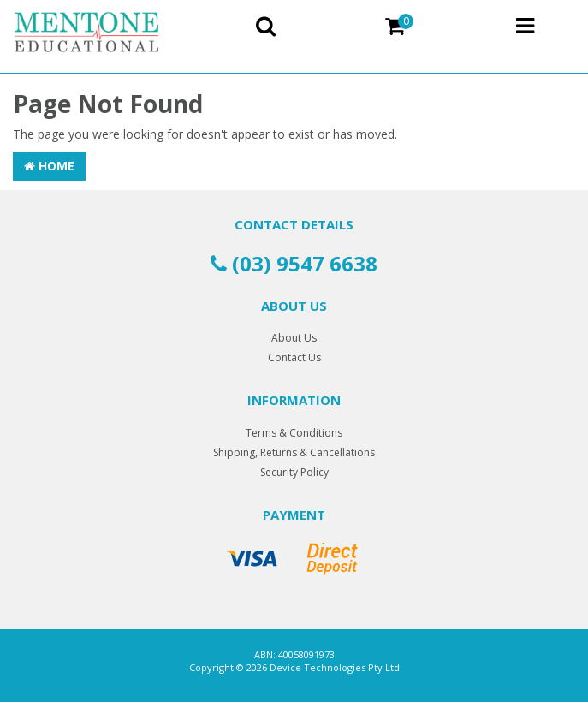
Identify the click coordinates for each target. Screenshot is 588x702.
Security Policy (294, 472)
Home (49, 166)
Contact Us (294, 357)
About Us (294, 338)
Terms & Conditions (294, 433)
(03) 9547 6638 (294, 263)
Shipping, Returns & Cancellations (294, 452)
